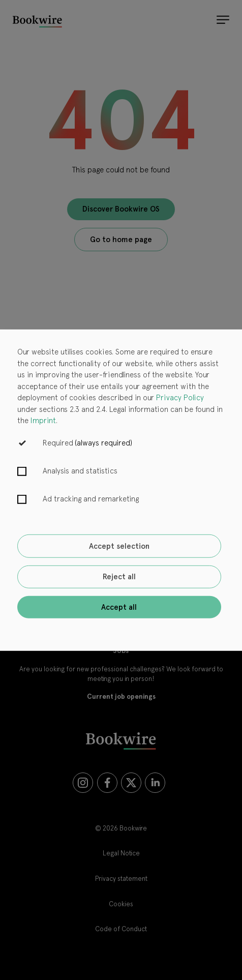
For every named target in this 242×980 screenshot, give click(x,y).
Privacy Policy (180, 398)
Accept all (119, 607)
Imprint (43, 421)
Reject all (119, 577)
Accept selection (119, 546)
